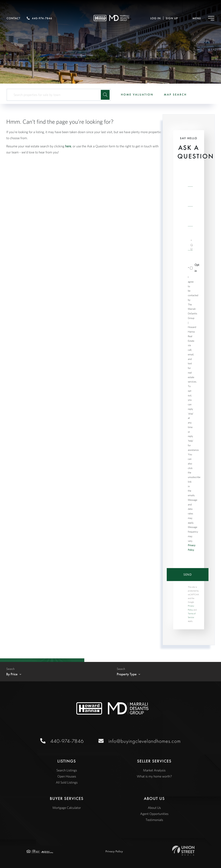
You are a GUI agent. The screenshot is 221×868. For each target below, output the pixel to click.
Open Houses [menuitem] (67, 776)
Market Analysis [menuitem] (154, 770)
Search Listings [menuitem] (67, 770)
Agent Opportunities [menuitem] (154, 814)
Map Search (175, 95)
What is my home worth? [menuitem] (154, 776)
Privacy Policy (114, 851)
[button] (105, 95)
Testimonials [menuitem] (154, 820)
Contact (14, 18)
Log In (155, 18)
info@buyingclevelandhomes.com (144, 741)
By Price (12, 674)
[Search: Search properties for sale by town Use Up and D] (56, 95)
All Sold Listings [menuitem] (67, 783)
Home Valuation (137, 95)
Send (188, 575)
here (68, 146)
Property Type (127, 674)
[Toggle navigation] (199, 18)
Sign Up (172, 18)
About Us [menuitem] (154, 808)
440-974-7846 (39, 18)
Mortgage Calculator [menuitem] (67, 808)
